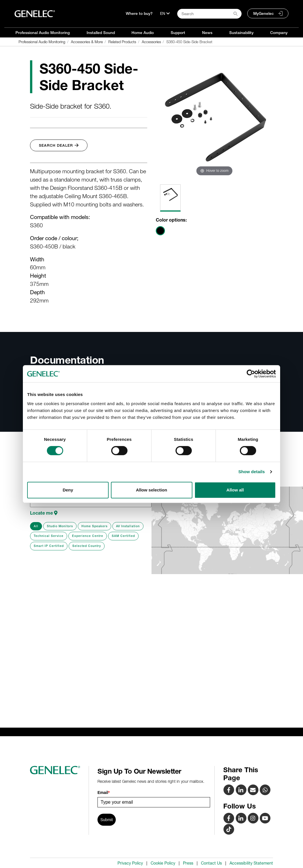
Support (178, 33)
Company (279, 33)
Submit (107, 820)
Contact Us (211, 863)
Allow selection (151, 490)
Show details (252, 472)
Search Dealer (59, 145)
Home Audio (143, 33)
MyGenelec (264, 13)
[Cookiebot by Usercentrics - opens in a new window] (251, 374)
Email (104, 793)
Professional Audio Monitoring (43, 33)
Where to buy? (139, 13)
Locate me (44, 513)
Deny (68, 490)
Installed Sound (101, 33)
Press (188, 863)
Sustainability (241, 33)
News (207, 33)
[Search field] (209, 14)
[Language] (165, 13)
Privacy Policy (130, 863)
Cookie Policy (163, 863)
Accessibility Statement (251, 863)
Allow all (235, 490)
